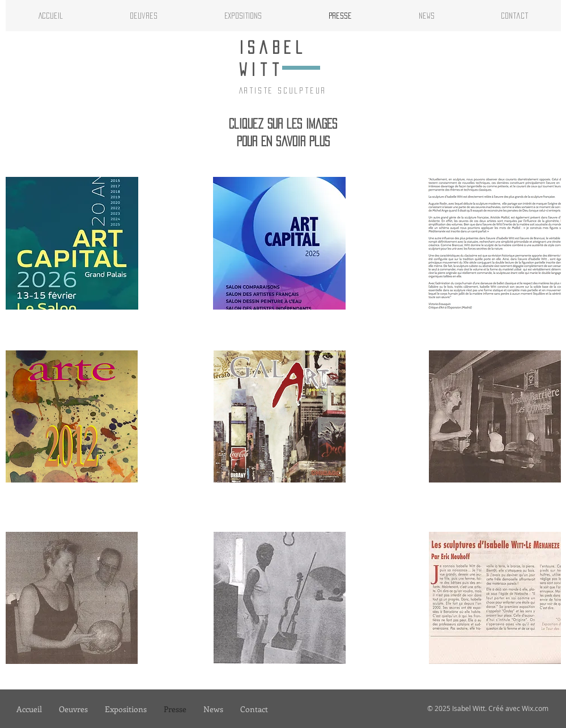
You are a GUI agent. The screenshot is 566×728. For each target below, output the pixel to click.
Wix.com (535, 708)
